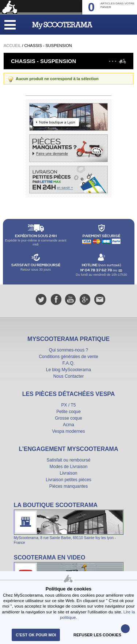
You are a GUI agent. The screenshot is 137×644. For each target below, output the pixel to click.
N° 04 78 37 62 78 (97, 270)
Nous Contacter (68, 376)
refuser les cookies (97, 635)
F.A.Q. (68, 363)
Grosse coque (68, 418)
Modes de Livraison (68, 467)
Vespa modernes (68, 431)
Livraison (68, 473)
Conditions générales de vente (68, 357)
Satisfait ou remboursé (68, 460)
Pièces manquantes (68, 486)
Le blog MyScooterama (68, 370)
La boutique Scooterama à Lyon (69, 523)
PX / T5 (69, 405)
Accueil (12, 46)
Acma (68, 425)
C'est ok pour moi (36, 635)
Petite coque (68, 412)
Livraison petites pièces (68, 480)
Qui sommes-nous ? (68, 350)
